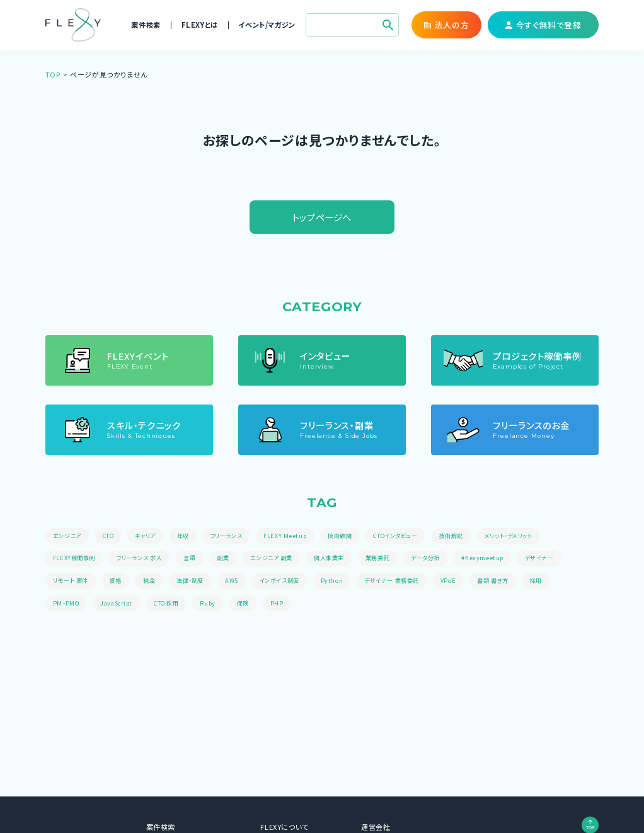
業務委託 (397, 559)
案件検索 (146, 25)
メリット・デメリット (535, 536)
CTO (112, 536)
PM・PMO (67, 605)
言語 (198, 559)
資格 (120, 582)
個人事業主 (346, 559)
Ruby (213, 605)
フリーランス (237, 536)
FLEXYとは (200, 25)
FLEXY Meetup (298, 536)
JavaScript (118, 605)
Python (347, 582)
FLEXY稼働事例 (75, 559)
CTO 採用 (170, 605)
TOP (53, 74)
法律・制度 (198, 582)
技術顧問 (354, 536)
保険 (249, 605)
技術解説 (473, 536)
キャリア (151, 536)
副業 (233, 559)
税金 (155, 582)
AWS (241, 582)
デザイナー (566, 559)
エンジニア (69, 536)
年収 (191, 536)
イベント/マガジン (267, 25)
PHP (285, 605)
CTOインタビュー (413, 536)
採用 (561, 582)
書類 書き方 (516, 582)
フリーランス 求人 (144, 559)
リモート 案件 (72, 582)
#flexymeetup (507, 559)
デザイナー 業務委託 (410, 582)
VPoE (469, 582)
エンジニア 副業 (284, 559)
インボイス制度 (292, 582)
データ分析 (448, 559)
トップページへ (322, 217)
